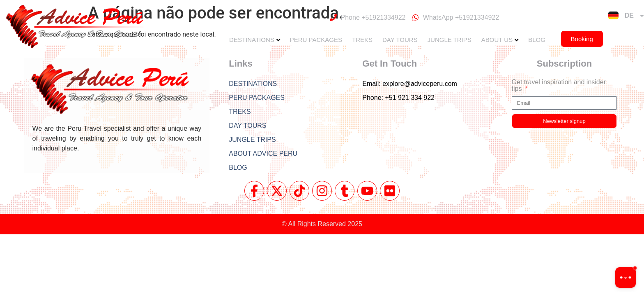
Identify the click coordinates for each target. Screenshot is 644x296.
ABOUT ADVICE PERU (263, 154)
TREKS (362, 40)
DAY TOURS (400, 40)
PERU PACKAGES (316, 40)
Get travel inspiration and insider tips (559, 86)
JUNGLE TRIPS (450, 40)
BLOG (537, 40)
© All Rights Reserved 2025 (322, 224)
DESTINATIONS (252, 40)
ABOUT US (497, 40)
